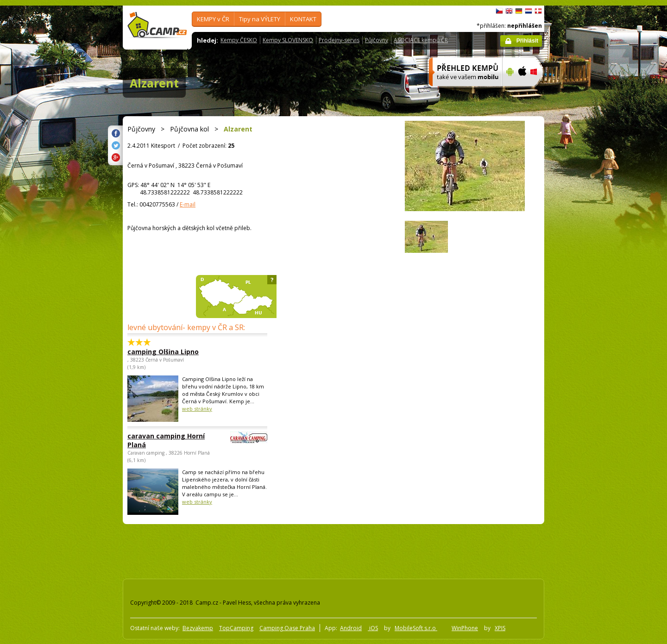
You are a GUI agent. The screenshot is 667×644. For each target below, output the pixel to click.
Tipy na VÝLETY (260, 19)
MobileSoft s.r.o (416, 628)
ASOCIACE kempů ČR (421, 40)
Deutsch (519, 11)
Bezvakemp (198, 628)
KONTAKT (303, 19)
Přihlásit (527, 41)
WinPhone (465, 628)
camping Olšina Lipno (163, 352)
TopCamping (236, 628)
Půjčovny (377, 40)
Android (351, 628)
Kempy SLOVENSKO (288, 40)
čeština (499, 11)
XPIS (500, 628)
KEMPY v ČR (213, 19)
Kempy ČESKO (239, 40)
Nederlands (529, 11)
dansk (538, 11)
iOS (373, 628)
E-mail (188, 204)
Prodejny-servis (339, 40)
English (509, 11)
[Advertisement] (583, 284)
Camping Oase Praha (287, 628)
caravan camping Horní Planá (172, 440)
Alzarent (154, 83)
